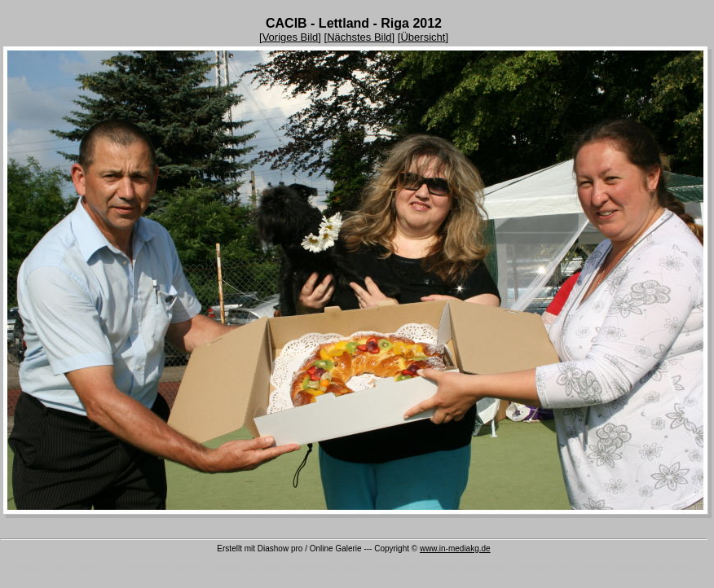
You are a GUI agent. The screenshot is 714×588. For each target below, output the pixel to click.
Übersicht (423, 37)
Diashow (225, 567)
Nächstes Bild (359, 37)
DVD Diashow (76, 567)
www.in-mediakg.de (455, 549)
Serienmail (483, 567)
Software (347, 567)
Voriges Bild (291, 37)
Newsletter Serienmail (654, 567)
